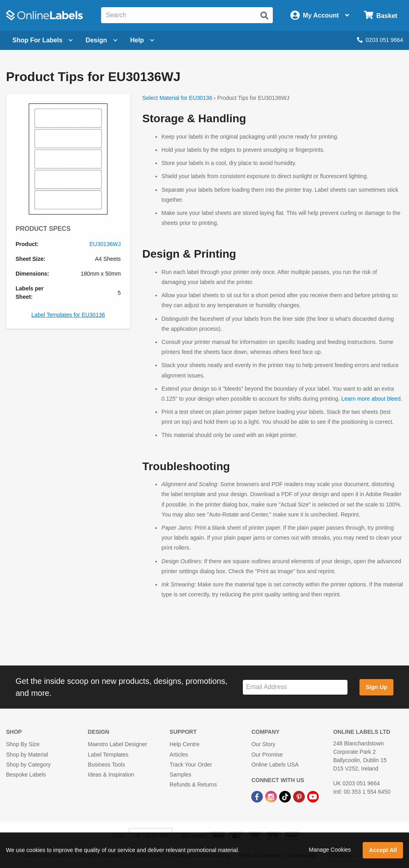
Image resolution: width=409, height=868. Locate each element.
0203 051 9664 (380, 40)
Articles (179, 755)
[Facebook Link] (258, 796)
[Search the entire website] (187, 15)
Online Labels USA (275, 765)
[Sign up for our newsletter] (295, 687)
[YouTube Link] (313, 796)
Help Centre (185, 744)
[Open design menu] (101, 40)
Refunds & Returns (193, 785)
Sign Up (376, 687)
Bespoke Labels (26, 775)
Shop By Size (23, 744)
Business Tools (106, 765)
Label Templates (108, 755)
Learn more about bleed (371, 399)
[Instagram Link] (272, 796)
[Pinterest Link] (300, 796)
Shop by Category (28, 765)
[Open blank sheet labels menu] (43, 40)
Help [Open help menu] (142, 40)
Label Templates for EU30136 (68, 315)
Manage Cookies (330, 850)
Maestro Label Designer (118, 744)
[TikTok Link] (286, 796)
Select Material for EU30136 (177, 98)
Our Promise (267, 755)
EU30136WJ (105, 244)
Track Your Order (191, 765)
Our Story (263, 744)
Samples (181, 775)
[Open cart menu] (380, 15)
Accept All (383, 850)
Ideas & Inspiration (111, 775)
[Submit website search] (264, 16)
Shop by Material (27, 755)
